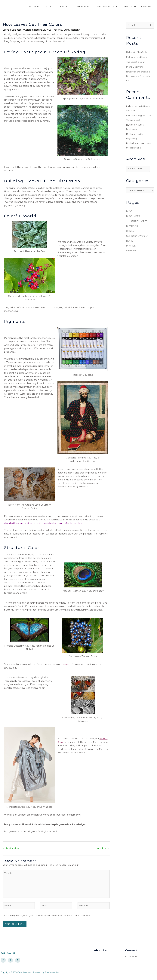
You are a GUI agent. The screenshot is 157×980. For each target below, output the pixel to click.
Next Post (103, 848)
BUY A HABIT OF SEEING (137, 6)
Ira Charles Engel (135, 116)
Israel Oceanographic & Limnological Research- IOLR (139, 76)
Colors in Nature (33, 30)
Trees (55, 30)
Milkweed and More (137, 57)
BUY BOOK (132, 227)
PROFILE (131, 247)
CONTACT (64, 6)
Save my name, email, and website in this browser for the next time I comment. (49, 919)
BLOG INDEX (84, 6)
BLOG (49, 6)
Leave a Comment (13, 30)
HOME (130, 242)
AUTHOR (34, 6)
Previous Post (12, 848)
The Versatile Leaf (136, 62)
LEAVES (47, 30)
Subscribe (132, 252)
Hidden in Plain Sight (138, 52)
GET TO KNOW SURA (138, 237)
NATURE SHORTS (107, 6)
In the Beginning (135, 67)
